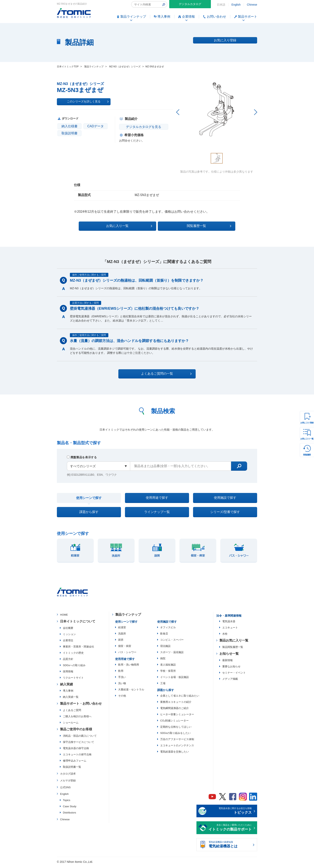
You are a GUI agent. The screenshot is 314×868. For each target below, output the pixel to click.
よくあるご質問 (72, 712)
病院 (163, 660)
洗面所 (122, 635)
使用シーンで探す (89, 498)
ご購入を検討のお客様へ (77, 718)
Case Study (70, 808)
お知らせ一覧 (229, 655)
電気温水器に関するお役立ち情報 (230, 813)
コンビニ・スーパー (172, 642)
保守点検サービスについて (78, 744)
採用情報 (68, 673)
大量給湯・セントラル (131, 691)
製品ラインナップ (128, 617)
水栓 (225, 636)
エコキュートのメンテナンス (177, 747)
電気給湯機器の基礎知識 (230, 847)
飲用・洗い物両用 (129, 666)
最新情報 (227, 662)
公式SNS (65, 789)
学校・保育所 (168, 673)
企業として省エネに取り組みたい (180, 698)
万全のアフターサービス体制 (177, 741)
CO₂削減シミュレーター (174, 722)
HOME (64, 617)
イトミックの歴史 (73, 655)
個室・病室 (125, 648)
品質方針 (68, 661)
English (236, 5)
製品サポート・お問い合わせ (81, 706)
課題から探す (89, 513)
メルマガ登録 (68, 782)
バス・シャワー (127, 654)
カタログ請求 (68, 775)
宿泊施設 (165, 648)
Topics (67, 802)
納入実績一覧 (71, 699)
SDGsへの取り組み (74, 667)
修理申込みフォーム (75, 762)
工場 (163, 685)
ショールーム (71, 725)
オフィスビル (168, 629)
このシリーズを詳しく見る (88, 102)
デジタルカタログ (190, 4)
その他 (122, 698)
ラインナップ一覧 (157, 513)
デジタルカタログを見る (143, 127)
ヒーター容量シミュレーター (177, 716)
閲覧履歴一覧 (192, 226)
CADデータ (96, 126)
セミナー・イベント (234, 674)
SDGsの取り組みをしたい (175, 735)
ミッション (69, 636)
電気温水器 (229, 623)
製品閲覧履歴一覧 (233, 649)
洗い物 (122, 685)
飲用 (121, 673)
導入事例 (68, 693)
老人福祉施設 (168, 666)
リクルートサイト (73, 679)
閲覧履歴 (307, 455)
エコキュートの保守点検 (77, 756)
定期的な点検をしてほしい (176, 729)
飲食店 (164, 635)
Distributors (69, 815)
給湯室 (122, 629)
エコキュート (230, 630)
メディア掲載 (230, 681)
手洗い (122, 679)
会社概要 (68, 630)
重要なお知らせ (231, 668)
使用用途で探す (157, 498)
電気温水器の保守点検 (76, 750)
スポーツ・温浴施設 (172, 654)
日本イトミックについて (78, 623)
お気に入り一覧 (307, 439)
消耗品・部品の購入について (80, 738)
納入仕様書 (69, 126)
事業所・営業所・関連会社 (78, 648)
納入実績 (66, 686)
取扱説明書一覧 (72, 769)
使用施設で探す (225, 498)
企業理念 (68, 642)
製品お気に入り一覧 (234, 642)
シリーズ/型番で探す (225, 513)
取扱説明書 (69, 133)
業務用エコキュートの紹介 (176, 704)
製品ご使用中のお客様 (76, 731)
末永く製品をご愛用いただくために (230, 830)
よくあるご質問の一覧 (161, 373)
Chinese (252, 5)
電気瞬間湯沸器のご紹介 (175, 710)
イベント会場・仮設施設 (175, 679)
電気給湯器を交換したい (175, 753)
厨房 (121, 642)
